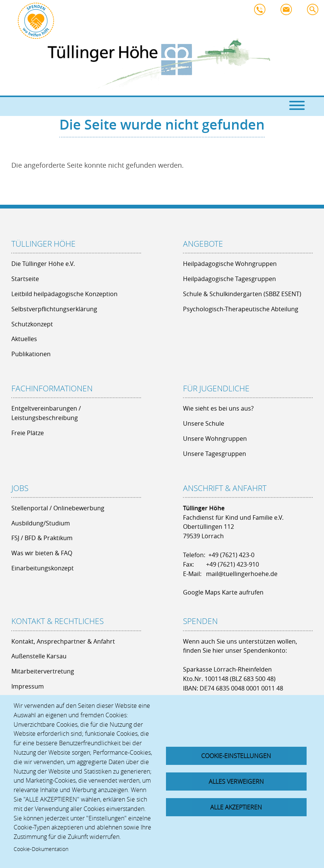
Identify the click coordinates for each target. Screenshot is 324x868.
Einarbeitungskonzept (43, 568)
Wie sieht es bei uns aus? (218, 408)
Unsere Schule (204, 423)
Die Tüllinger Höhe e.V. (43, 264)
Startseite (25, 279)
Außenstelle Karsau (39, 656)
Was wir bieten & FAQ (42, 553)
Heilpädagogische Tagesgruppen (229, 279)
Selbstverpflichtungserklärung (54, 309)
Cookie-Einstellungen (236, 756)
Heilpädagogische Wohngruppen (230, 264)
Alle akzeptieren (236, 807)
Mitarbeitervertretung (43, 671)
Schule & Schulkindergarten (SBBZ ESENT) (242, 294)
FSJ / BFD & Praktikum (42, 538)
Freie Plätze (28, 433)
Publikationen (31, 354)
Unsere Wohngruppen (215, 439)
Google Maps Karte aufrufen (223, 592)
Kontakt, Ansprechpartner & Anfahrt (63, 641)
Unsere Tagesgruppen (215, 454)
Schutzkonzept (32, 324)
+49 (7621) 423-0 (231, 555)
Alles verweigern (236, 782)
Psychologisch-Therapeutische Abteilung (241, 309)
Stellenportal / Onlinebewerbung (58, 508)
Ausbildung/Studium (41, 523)
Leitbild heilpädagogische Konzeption (64, 294)
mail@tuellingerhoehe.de (288, 11)
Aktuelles (24, 339)
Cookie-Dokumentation (41, 849)
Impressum (28, 686)
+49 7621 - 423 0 (262, 11)
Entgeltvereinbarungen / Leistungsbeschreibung (46, 413)
